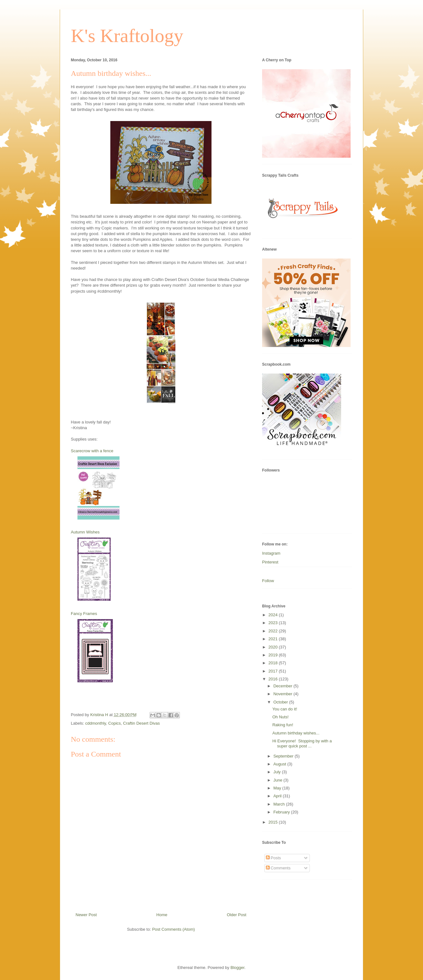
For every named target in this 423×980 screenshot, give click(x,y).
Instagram (271, 553)
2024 (274, 615)
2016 (274, 679)
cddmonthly (96, 723)
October (281, 702)
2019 (274, 655)
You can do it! (285, 709)
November (284, 694)
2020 (274, 647)
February (282, 812)
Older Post (237, 915)
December (284, 686)
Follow (268, 581)
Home (162, 915)
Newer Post (86, 915)
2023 (274, 623)
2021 (274, 639)
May (278, 788)
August (280, 764)
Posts (273, 858)
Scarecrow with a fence (92, 451)
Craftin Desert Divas (141, 723)
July (278, 772)
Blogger (237, 968)
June (279, 780)
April (278, 796)
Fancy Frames (84, 614)
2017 (274, 671)
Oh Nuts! (280, 717)
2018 (274, 663)
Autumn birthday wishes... (296, 733)
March (280, 804)
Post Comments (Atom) (173, 929)
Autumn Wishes (85, 532)
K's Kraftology (127, 36)
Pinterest (270, 562)
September (284, 756)
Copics (114, 723)
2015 (274, 822)
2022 (274, 631)
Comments (278, 868)
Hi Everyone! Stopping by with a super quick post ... (302, 743)
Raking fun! (283, 725)
